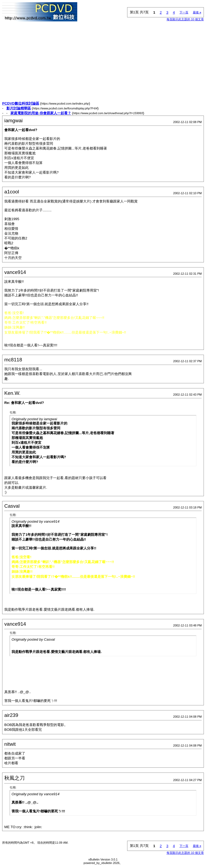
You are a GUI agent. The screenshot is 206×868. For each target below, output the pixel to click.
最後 (197, 12)
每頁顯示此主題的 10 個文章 (185, 19)
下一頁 (184, 12)
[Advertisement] (103, 64)
